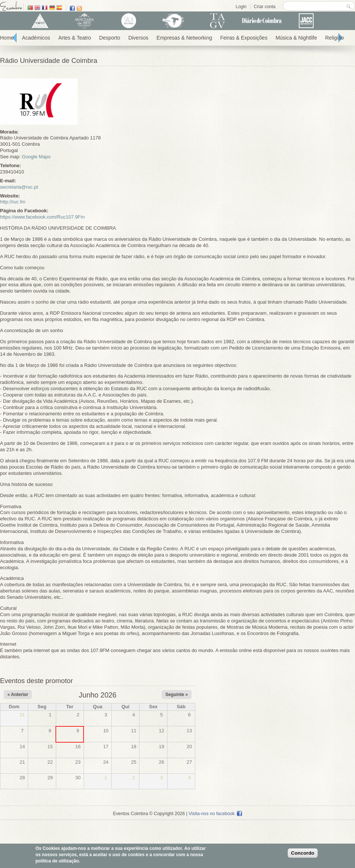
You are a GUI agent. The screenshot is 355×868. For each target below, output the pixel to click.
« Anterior (18, 695)
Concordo (303, 853)
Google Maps (36, 157)
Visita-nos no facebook (215, 814)
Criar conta (265, 7)
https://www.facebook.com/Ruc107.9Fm (42, 217)
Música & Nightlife (296, 38)
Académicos (36, 38)
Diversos (138, 38)
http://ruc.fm (13, 202)
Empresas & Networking (184, 38)
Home (7, 38)
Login (241, 7)
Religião (334, 38)
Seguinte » (177, 695)
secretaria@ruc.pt (19, 187)
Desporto (110, 38)
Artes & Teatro (75, 38)
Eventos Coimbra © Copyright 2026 (149, 814)
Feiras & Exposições (244, 38)
